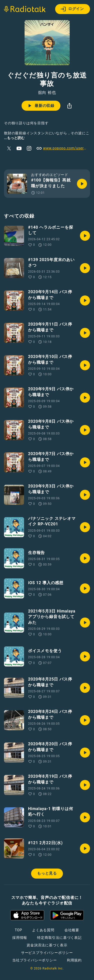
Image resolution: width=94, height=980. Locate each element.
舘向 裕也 (47, 93)
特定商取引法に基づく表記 (59, 938)
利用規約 (74, 960)
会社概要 (72, 930)
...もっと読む (14, 138)
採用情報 (20, 938)
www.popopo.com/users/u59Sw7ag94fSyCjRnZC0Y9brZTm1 (63, 148)
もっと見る (47, 873)
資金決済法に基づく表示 (47, 945)
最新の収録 (40, 106)
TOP (18, 930)
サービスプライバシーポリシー (47, 953)
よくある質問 (43, 930)
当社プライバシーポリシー (35, 960)
